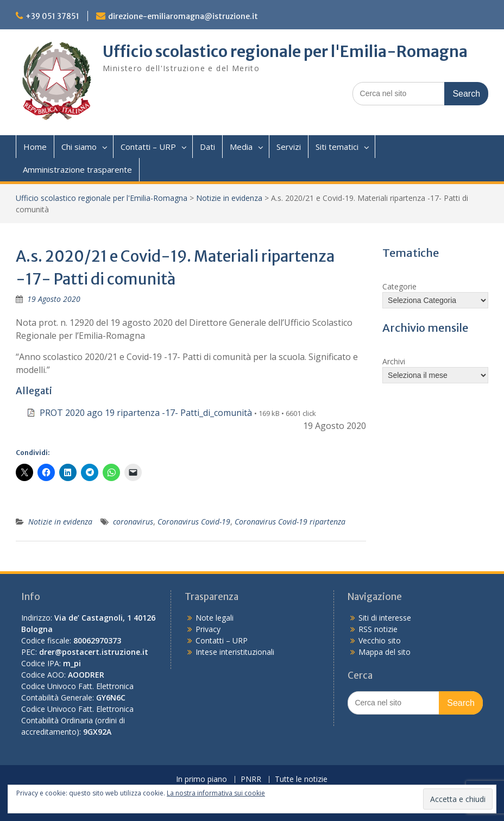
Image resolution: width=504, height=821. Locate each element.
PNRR (251, 779)
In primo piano (201, 779)
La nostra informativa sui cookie (216, 793)
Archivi (394, 361)
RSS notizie (378, 629)
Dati (207, 147)
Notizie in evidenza (229, 198)
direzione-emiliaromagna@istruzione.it (183, 16)
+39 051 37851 (52, 16)
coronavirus (133, 522)
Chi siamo (79, 147)
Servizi (289, 147)
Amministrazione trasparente (77, 169)
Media (241, 147)
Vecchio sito (380, 640)
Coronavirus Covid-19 (194, 522)
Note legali (215, 618)
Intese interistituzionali (235, 652)
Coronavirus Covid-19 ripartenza (290, 522)
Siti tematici (337, 147)
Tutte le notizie (301, 779)
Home (35, 147)
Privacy (208, 629)
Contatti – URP (148, 147)
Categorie (399, 286)
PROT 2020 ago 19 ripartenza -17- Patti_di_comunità (146, 413)
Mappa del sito (385, 652)
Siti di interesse (385, 618)
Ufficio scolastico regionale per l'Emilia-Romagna (285, 52)
